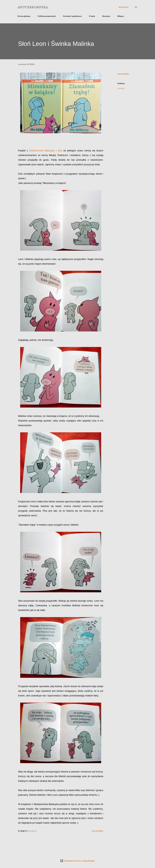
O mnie (92, 16)
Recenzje (106, 16)
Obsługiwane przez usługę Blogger (78, 861)
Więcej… (121, 16)
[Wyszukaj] (124, 7)
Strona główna (24, 16)
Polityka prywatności (47, 16)
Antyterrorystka (33, 7)
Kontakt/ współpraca (72, 16)
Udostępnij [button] (123, 74)
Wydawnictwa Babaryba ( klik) (46, 151)
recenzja (121, 88)
